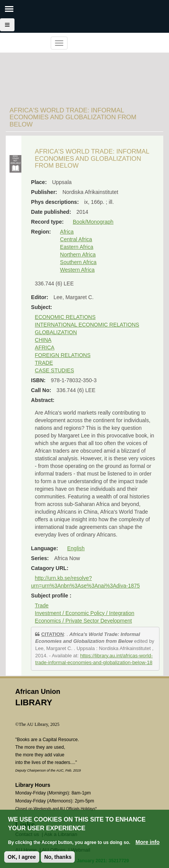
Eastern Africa (76, 247)
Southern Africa (78, 262)
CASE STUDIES (54, 370)
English (76, 548)
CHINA (43, 340)
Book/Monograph (93, 222)
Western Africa (77, 270)
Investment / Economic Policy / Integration (84, 613)
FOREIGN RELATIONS (63, 355)
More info (147, 844)
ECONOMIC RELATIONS (65, 317)
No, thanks (58, 859)
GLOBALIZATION (56, 332)
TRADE (44, 363)
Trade (42, 605)
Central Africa (76, 239)
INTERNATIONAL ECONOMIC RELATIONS (87, 325)
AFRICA (44, 348)
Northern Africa (78, 255)
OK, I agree (22, 859)
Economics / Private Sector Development (83, 621)
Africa (67, 232)
